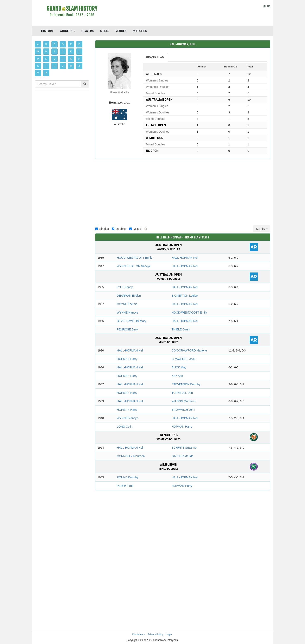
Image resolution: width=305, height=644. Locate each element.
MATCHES (140, 31)
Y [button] (38, 73)
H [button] (46, 52)
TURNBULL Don (182, 393)
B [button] (46, 44)
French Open (156, 125)
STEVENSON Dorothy (186, 384)
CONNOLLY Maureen (131, 456)
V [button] (63, 66)
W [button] (71, 66)
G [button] (38, 52)
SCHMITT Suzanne (184, 448)
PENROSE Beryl (128, 329)
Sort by (262, 229)
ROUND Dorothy (128, 477)
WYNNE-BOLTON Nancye (134, 266)
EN (264, 6)
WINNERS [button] (67, 31)
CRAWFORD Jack (183, 359)
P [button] (63, 59)
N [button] (46, 59)
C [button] (55, 44)
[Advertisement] (183, 13)
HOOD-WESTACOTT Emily (135, 258)
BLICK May (179, 367)
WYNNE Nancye (128, 313)
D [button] (63, 44)
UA (269, 6)
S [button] (38, 66)
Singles (102, 229)
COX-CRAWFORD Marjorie (189, 350)
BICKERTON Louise (185, 296)
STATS (105, 31)
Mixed (135, 229)
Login (169, 635)
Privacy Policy (155, 635)
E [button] (71, 44)
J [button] (63, 52)
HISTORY (47, 31)
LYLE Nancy (125, 287)
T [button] (46, 66)
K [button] (71, 52)
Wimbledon (155, 138)
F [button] (79, 44)
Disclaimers (138, 635)
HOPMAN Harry (127, 359)
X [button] (79, 66)
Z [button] (46, 73)
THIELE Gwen (181, 329)
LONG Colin (125, 427)
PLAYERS (88, 31)
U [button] (55, 66)
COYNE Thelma (127, 304)
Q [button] (71, 59)
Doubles (119, 229)
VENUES (121, 31)
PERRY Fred (125, 486)
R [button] (79, 59)
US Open (152, 151)
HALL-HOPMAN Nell (185, 258)
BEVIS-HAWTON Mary (132, 321)
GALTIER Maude (183, 456)
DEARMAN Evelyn (129, 296)
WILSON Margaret (183, 401)
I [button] (54, 52)
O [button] (55, 59)
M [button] (38, 59)
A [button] (38, 44)
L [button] (79, 52)
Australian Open (159, 100)
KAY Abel (178, 376)
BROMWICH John (183, 410)
